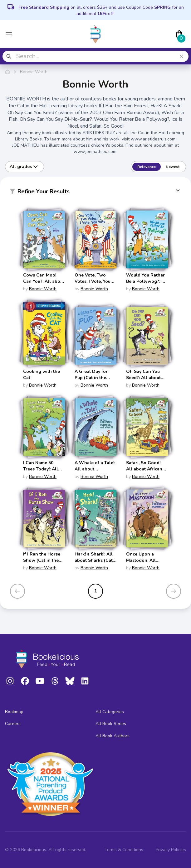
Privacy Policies (171, 850)
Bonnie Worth (43, 289)
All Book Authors (113, 736)
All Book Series (111, 724)
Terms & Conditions (124, 850)
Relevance (147, 167)
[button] (95, 193)
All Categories (110, 712)
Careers (13, 724)
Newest (173, 167)
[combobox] (95, 56)
